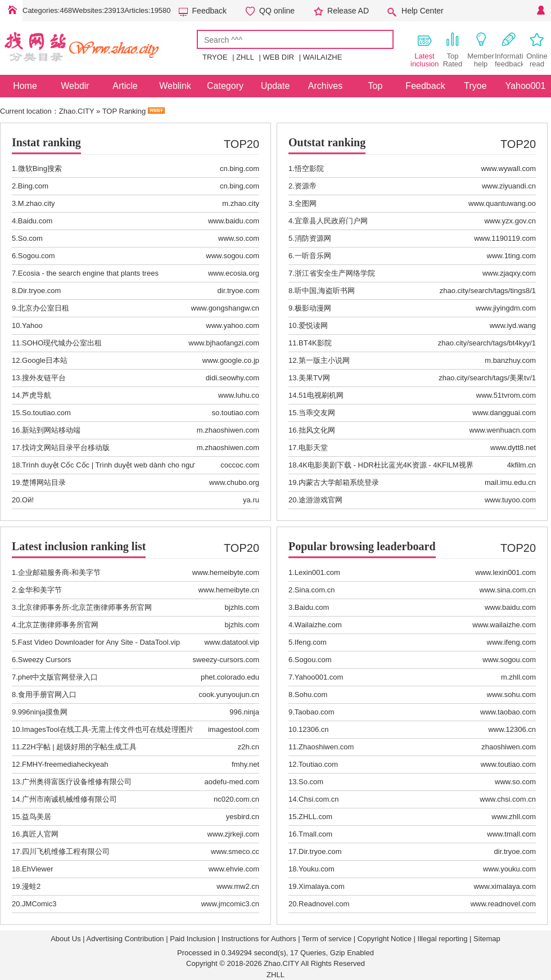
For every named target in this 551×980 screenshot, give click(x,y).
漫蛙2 (31, 886)
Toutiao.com (318, 764)
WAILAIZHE (323, 57)
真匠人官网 (40, 834)
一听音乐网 (313, 256)
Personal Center (540, 11)
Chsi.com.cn (319, 799)
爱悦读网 (313, 325)
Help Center (423, 11)
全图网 (306, 203)
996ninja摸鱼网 (43, 712)
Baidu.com (35, 221)
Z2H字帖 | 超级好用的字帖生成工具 (79, 747)
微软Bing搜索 (40, 168)
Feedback (209, 11)
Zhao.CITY (77, 111)
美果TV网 (314, 378)
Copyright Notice (385, 939)
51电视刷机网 (321, 395)
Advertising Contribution (125, 939)
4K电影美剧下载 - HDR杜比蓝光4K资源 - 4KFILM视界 (386, 465)
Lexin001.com (317, 572)
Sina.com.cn (315, 590)
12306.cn (314, 729)
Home (11, 11)
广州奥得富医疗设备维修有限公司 (77, 782)
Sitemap (487, 939)
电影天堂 (313, 448)
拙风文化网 (317, 430)
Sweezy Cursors (45, 660)
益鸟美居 (37, 817)
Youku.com (317, 869)
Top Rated (453, 50)
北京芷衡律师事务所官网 (58, 625)
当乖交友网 (317, 413)
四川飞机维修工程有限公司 (66, 851)
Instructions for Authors (259, 939)
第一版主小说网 (324, 360)
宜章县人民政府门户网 (331, 221)
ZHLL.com (315, 817)
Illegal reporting (443, 939)
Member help (481, 50)
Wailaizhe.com (318, 625)
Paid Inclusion (193, 939)
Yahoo (32, 325)
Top (376, 86)
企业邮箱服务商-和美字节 (59, 572)
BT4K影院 (315, 343)
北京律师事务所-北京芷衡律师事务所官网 (85, 607)
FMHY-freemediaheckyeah (65, 764)
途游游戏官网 (320, 500)
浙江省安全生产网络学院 (335, 273)
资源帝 (306, 186)
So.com (30, 238)
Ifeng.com (311, 642)
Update (275, 86)
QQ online (277, 11)
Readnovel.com (324, 904)
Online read (537, 50)
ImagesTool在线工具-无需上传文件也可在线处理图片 (108, 729)
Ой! (28, 500)
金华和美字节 (40, 590)
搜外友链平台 (44, 378)
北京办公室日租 (44, 308)
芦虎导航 (37, 395)
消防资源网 (313, 238)
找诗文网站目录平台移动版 (66, 448)
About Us (66, 939)
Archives (325, 86)
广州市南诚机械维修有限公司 (69, 799)
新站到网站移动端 (51, 430)
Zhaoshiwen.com (326, 747)
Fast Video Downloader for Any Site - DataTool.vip (99, 642)
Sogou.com (37, 256)
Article (125, 86)
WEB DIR (279, 57)
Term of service (327, 939)
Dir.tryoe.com (40, 291)
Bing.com (33, 186)
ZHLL (245, 57)
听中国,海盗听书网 (325, 291)
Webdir (75, 86)
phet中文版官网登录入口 (58, 677)
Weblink (175, 86)
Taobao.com (315, 712)
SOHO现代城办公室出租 (62, 343)
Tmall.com (315, 834)
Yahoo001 (526, 86)
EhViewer (37, 869)
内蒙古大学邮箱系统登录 (339, 482)
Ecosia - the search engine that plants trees (88, 273)
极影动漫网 (313, 308)
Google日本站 (45, 360)
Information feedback (509, 50)
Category (225, 86)
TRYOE (215, 57)
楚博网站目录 (44, 482)
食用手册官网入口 (47, 694)
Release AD (348, 11)
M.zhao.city (37, 203)
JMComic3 (39, 904)
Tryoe (475, 86)
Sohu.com (311, 694)
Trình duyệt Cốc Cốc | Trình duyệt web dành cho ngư (108, 465)
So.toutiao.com (46, 413)
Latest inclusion (424, 50)
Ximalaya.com (322, 886)
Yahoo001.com (319, 677)
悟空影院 (309, 168)
